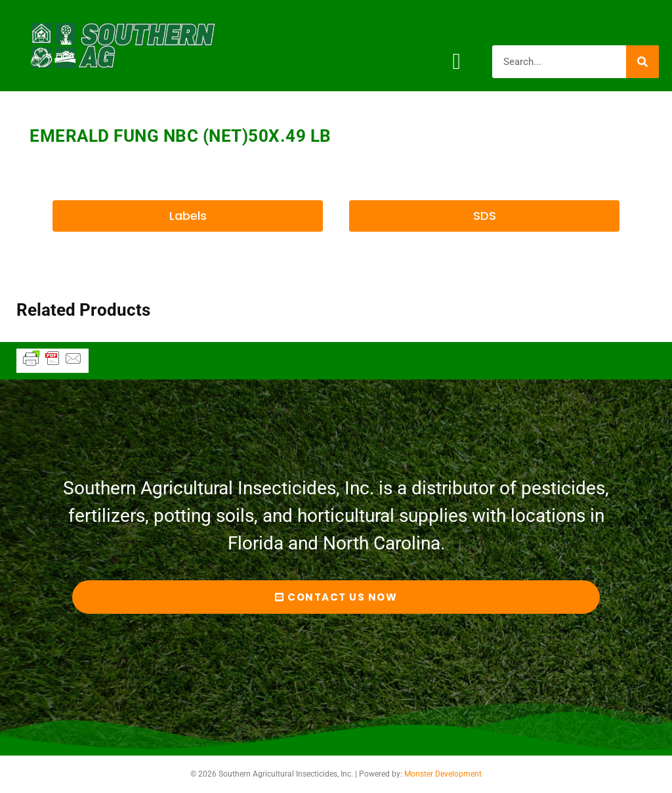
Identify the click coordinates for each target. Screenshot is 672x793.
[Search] (642, 62)
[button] (456, 61)
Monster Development (443, 774)
